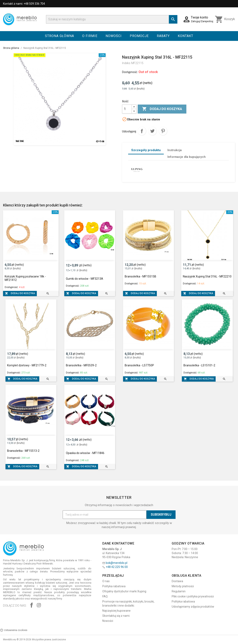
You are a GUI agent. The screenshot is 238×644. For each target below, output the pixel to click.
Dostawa (177, 581)
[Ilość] (127, 109)
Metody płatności (183, 586)
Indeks (126, 63)
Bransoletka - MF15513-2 (23, 451)
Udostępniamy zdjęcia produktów (193, 607)
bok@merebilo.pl (117, 563)
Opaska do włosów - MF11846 (85, 453)
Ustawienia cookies (14, 630)
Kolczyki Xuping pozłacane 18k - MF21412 (25, 278)
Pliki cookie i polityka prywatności (193, 596)
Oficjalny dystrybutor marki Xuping (124, 591)
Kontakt (186, 36)
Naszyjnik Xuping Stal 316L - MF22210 (207, 276)
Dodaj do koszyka (162, 109)
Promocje (139, 36)
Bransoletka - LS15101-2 (199, 365)
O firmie (90, 36)
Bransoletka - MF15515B (140, 276)
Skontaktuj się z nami (116, 616)
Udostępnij (142, 131)
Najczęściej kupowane (116, 611)
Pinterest (163, 131)
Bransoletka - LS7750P (139, 365)
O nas (106, 581)
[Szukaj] (112, 19)
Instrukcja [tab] (175, 150)
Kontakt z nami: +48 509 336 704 (24, 4)
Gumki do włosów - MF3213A (85, 279)
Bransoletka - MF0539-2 (81, 365)
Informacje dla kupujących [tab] (187, 157)
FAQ (105, 596)
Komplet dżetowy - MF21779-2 (27, 365)
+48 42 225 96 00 (117, 567)
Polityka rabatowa (114, 586)
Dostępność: (130, 72)
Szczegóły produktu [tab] (146, 150)
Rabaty (163, 36)
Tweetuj (152, 131)
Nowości (114, 36)
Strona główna (59, 36)
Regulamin (179, 591)
